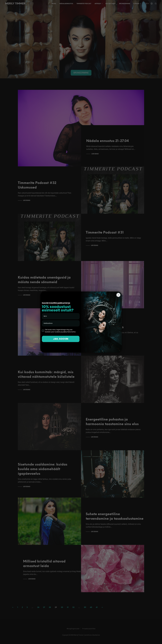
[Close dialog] (118, 295)
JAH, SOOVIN (61, 339)
